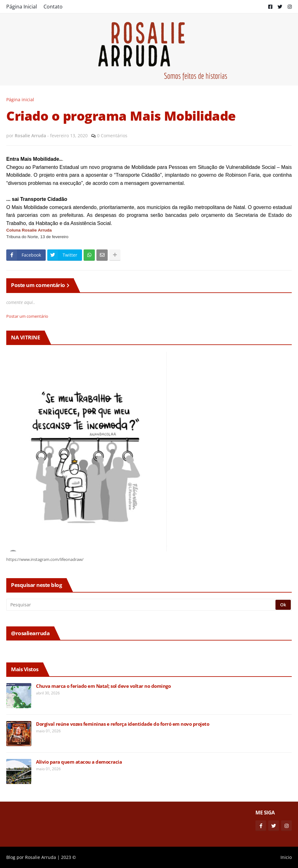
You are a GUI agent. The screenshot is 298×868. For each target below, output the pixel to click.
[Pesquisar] (141, 605)
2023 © (69, 857)
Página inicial (20, 99)
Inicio (286, 857)
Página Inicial (22, 7)
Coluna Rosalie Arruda (29, 230)
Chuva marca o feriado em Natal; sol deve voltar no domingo (103, 686)
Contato (53, 7)
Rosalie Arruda (41, 857)
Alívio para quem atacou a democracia (79, 762)
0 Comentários (112, 136)
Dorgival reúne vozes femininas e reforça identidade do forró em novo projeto (123, 724)
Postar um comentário (27, 316)
